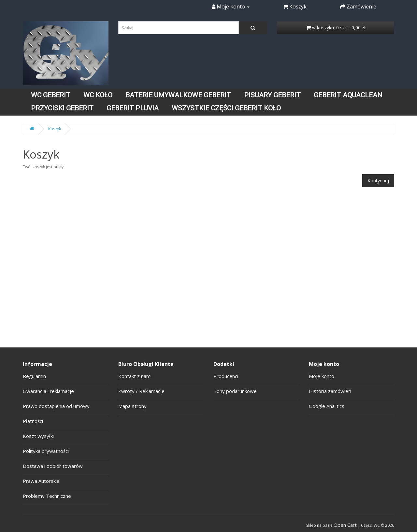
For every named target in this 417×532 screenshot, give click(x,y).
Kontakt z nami (135, 376)
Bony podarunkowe (235, 391)
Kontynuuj (378, 181)
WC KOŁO (98, 95)
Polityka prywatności (46, 451)
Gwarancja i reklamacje (48, 391)
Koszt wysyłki (38, 436)
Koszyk (55, 129)
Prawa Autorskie (41, 481)
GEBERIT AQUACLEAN (348, 95)
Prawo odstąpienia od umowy (56, 406)
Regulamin (34, 376)
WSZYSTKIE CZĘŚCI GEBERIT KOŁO (226, 108)
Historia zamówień (330, 391)
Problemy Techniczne (47, 496)
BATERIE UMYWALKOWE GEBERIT (178, 95)
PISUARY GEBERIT (272, 95)
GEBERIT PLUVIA (133, 108)
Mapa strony (132, 406)
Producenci (226, 376)
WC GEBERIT (51, 95)
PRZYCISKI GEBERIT (62, 108)
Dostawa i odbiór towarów (53, 466)
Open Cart (345, 525)
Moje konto (322, 376)
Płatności (33, 421)
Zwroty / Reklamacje (141, 391)
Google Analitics (327, 406)
